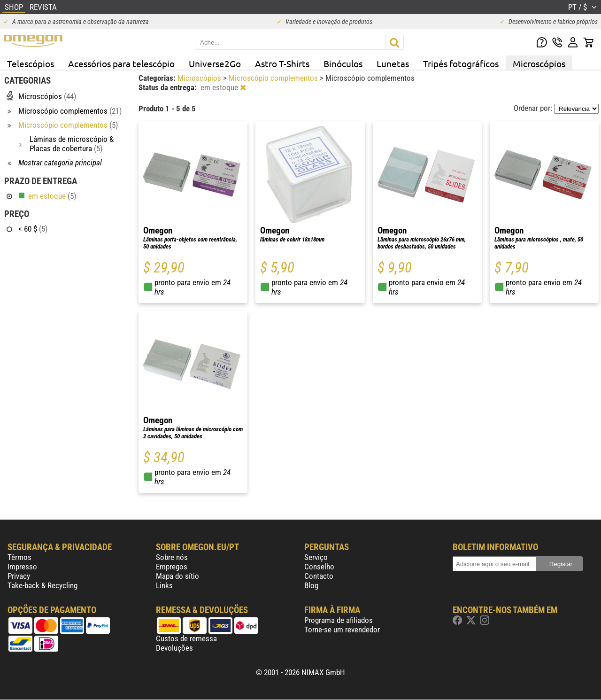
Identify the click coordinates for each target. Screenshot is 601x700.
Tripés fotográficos (461, 63)
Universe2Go (215, 63)
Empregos (172, 567)
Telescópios (31, 63)
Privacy (19, 576)
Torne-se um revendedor (342, 630)
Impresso (22, 567)
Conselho (319, 567)
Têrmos (19, 557)
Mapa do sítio (177, 576)
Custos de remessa (186, 638)
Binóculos (343, 63)
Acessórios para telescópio (121, 63)
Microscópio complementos (274, 78)
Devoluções (174, 648)
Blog (311, 585)
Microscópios (539, 63)
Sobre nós (172, 557)
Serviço (316, 557)
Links (164, 585)
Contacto (319, 576)
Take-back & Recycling (42, 585)
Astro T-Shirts (282, 63)
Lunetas (393, 63)
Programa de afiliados (339, 620)
